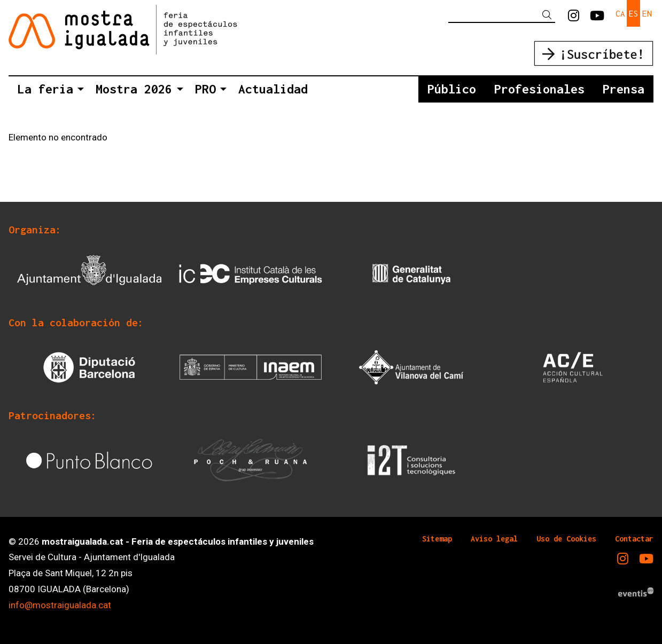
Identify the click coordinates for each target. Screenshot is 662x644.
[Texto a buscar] (502, 15)
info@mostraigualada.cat (60, 605)
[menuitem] (574, 16)
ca (620, 13)
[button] (549, 15)
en (647, 13)
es (634, 13)
